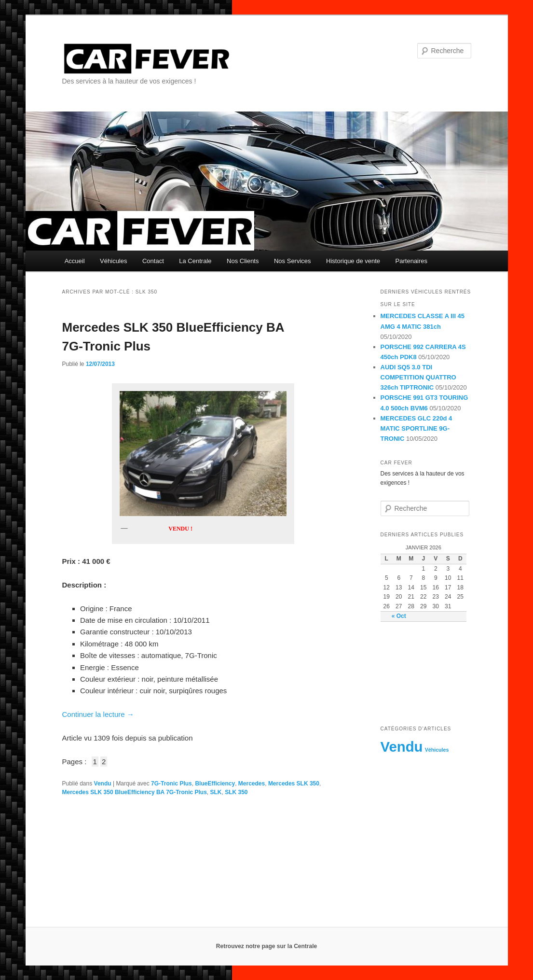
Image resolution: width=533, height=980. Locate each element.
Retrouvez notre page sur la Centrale (266, 946)
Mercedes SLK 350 (294, 784)
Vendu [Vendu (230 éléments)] (402, 747)
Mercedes (252, 784)
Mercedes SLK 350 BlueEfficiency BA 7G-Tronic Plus (135, 792)
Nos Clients (243, 261)
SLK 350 (236, 792)
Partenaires (411, 261)
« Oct (399, 616)
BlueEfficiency (215, 784)
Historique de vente (353, 261)
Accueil (75, 261)
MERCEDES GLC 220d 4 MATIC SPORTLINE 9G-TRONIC (417, 428)
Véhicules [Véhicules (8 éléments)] (437, 750)
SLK (216, 792)
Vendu (103, 784)
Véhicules (113, 261)
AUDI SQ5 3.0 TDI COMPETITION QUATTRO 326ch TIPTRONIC (418, 377)
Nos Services (293, 261)
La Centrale (195, 261)
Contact (153, 261)
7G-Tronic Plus (171, 784)
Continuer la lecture (98, 714)
